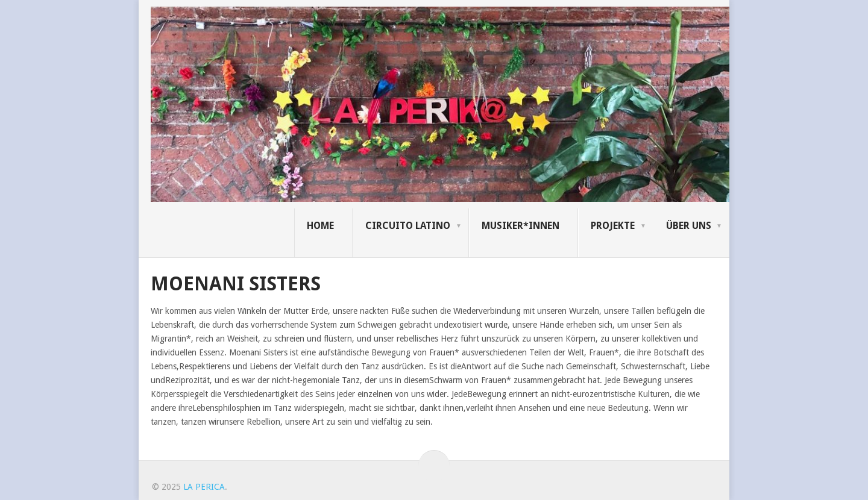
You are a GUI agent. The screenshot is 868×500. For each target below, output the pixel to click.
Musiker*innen (520, 226)
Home (320, 226)
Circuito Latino (408, 226)
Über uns (689, 226)
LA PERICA (204, 487)
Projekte (613, 226)
